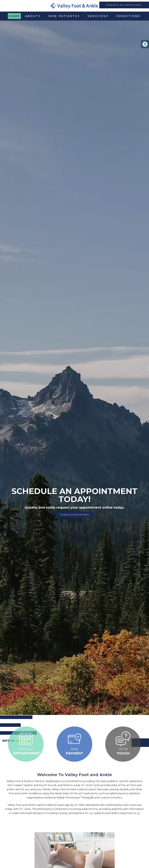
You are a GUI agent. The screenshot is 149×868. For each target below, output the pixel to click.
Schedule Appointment (75, 515)
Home (14, 16)
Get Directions (10, 725)
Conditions (128, 16)
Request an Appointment (18, 733)
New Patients (63, 16)
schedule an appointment (124, 5)
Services (97, 16)
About (32, 16)
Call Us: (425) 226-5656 (16, 717)
